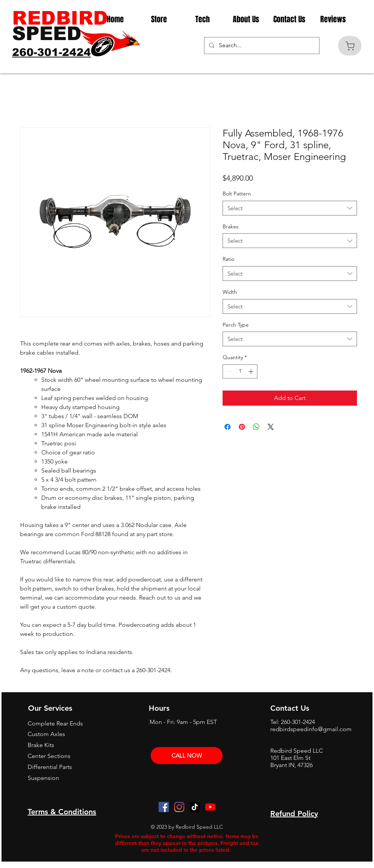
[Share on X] (271, 427)
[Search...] (261, 46)
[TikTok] (195, 807)
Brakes (231, 226)
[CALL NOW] (187, 756)
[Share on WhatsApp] (256, 427)
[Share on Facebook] (228, 427)
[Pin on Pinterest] (242, 427)
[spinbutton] (240, 371)
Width (230, 292)
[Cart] (350, 46)
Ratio (228, 259)
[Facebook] (164, 807)
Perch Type (236, 325)
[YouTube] (210, 807)
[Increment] (252, 371)
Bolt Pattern (237, 194)
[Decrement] (228, 371)
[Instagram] (179, 807)
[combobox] (290, 208)
